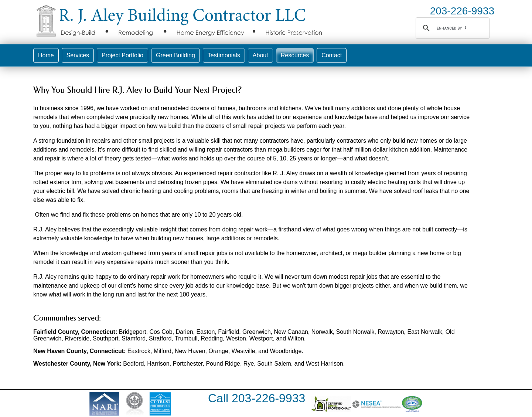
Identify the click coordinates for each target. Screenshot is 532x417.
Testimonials (224, 55)
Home (46, 55)
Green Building (175, 55)
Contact (332, 55)
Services (78, 55)
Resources (295, 55)
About (260, 55)
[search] (451, 28)
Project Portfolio (122, 55)
